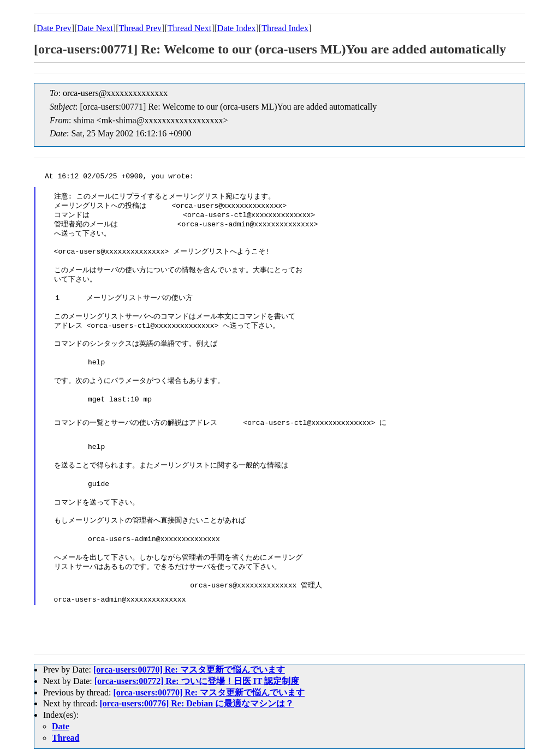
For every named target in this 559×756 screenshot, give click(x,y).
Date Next (95, 28)
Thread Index (285, 28)
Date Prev (54, 28)
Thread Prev (140, 28)
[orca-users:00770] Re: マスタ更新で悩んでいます (189, 670)
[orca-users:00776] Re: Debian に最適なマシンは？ (197, 703)
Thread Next (189, 28)
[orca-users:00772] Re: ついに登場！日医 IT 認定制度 (197, 681)
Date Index (237, 28)
